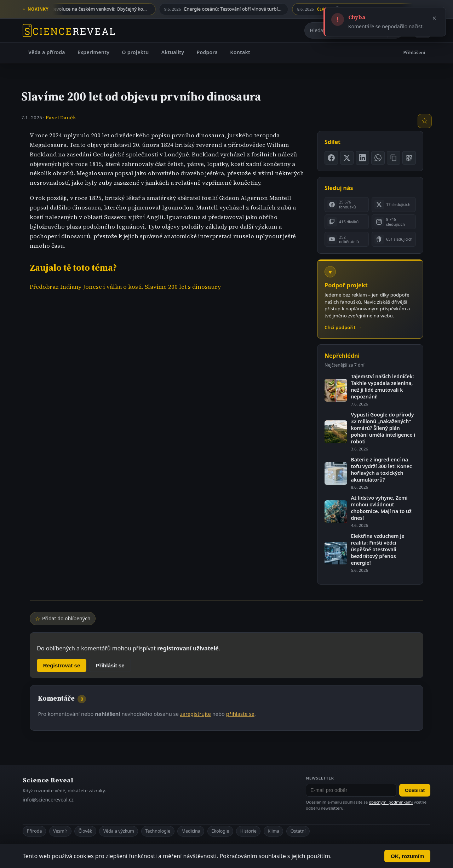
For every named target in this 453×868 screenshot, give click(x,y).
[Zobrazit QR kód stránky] (409, 158)
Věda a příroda (47, 52)
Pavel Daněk (61, 117)
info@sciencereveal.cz (48, 800)
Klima (273, 831)
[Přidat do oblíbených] (425, 121)
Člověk (85, 831)
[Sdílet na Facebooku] (331, 158)
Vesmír (60, 831)
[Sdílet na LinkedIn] (362, 158)
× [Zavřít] (435, 18)
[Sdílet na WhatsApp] (378, 158)
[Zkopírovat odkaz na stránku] (394, 158)
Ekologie (220, 831)
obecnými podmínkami (391, 802)
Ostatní (298, 831)
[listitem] (347, 205)
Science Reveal (48, 780)
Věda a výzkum (119, 831)
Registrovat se (62, 665)
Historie (248, 831)
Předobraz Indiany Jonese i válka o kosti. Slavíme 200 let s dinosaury (125, 287)
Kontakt (240, 52)
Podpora (207, 52)
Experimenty (93, 52)
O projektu (135, 52)
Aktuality (173, 52)
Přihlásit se (110, 665)
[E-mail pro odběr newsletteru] (351, 790)
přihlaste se (240, 714)
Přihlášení (414, 52)
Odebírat (415, 790)
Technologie (158, 831)
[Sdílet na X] (347, 158)
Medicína (191, 831)
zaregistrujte (196, 714)
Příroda (34, 831)
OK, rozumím (408, 856)
